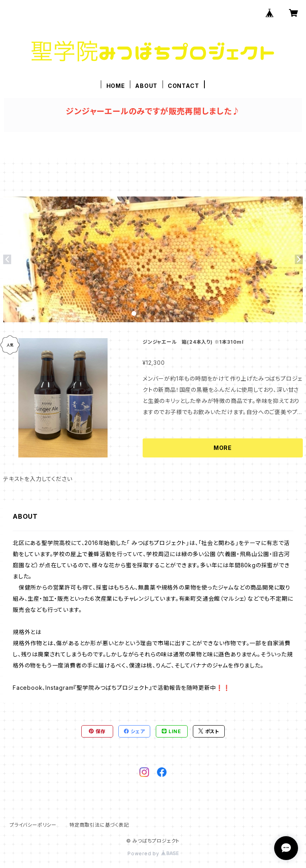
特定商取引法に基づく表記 (99, 825)
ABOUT (146, 86)
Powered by (153, 853)
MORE (223, 448)
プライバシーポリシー (33, 825)
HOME (116, 86)
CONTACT (183, 86)
